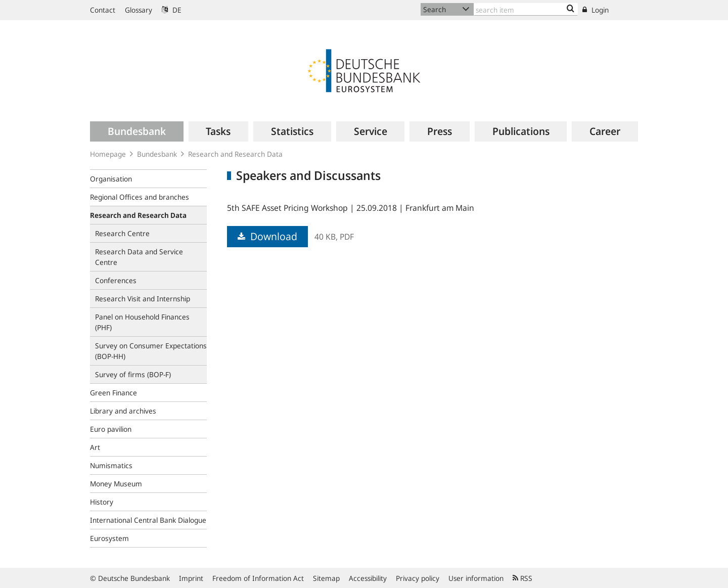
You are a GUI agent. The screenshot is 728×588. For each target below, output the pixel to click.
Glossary (139, 10)
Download (267, 236)
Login (596, 10)
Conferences (116, 280)
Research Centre (122, 233)
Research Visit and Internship (143, 299)
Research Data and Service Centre (139, 257)
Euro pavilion (111, 429)
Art (95, 447)
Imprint (191, 578)
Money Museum (116, 484)
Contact (103, 10)
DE (172, 10)
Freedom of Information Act (258, 578)
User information (476, 578)
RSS (522, 578)
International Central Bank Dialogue (148, 520)
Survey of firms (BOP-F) (133, 374)
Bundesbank (157, 154)
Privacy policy (418, 578)
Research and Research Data (235, 154)
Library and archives (123, 411)
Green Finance (113, 393)
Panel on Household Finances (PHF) (142, 322)
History (102, 502)
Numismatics (111, 465)
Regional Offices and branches (140, 197)
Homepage (108, 154)
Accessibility (368, 578)
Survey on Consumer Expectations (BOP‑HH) (151, 351)
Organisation (111, 179)
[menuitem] (137, 131)
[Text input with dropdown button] (526, 9)
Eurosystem (109, 538)
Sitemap (326, 578)
